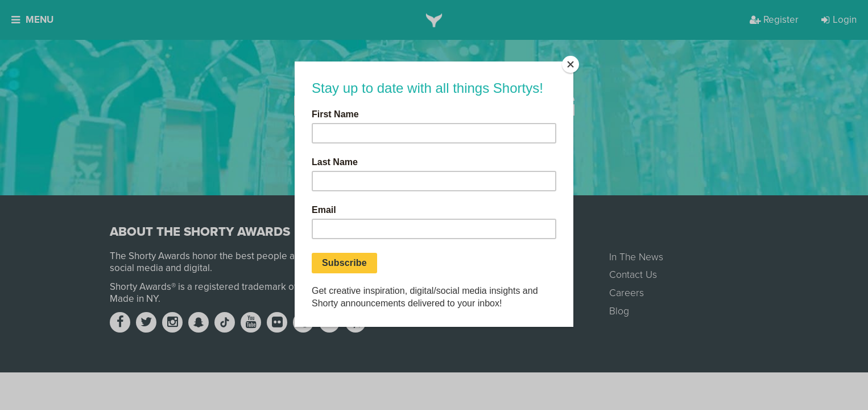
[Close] (571, 64)
